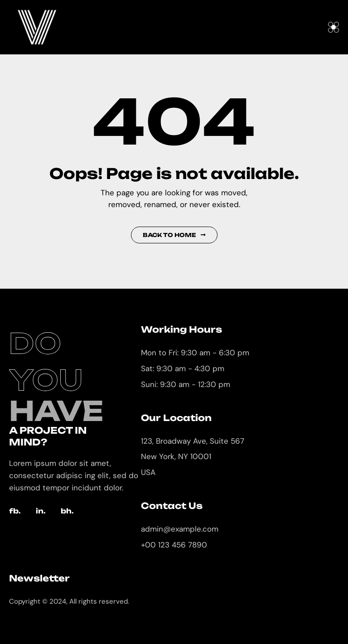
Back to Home (174, 235)
